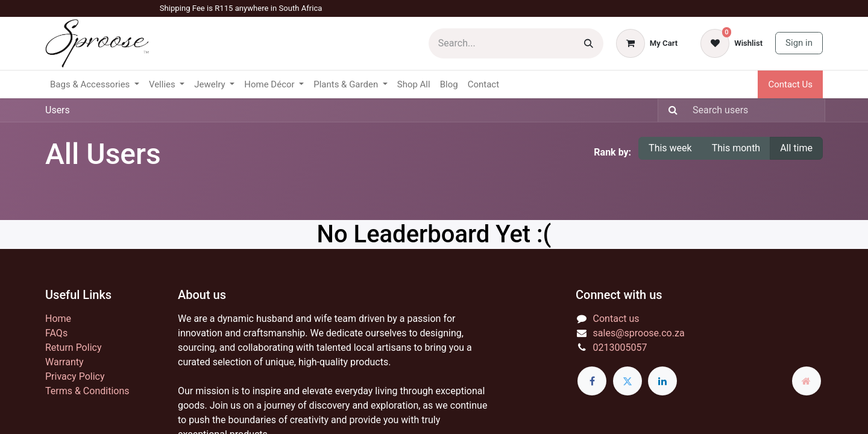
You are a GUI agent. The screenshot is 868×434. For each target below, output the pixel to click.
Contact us (616, 319)
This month (736, 148)
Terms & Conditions (87, 391)
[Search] (589, 43)
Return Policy (73, 348)
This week (670, 148)
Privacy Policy (75, 376)
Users (58, 110)
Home (58, 319)
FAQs (56, 333)
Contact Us (790, 84)
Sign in (799, 43)
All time (796, 148)
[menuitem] (414, 85)
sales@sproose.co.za (639, 333)
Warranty (64, 362)
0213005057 (620, 348)
